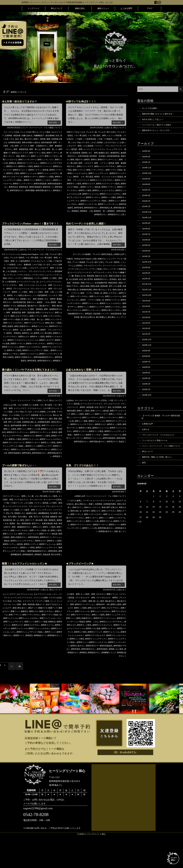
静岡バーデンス (55, 329)
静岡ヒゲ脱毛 (42, 556)
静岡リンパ (57, 156)
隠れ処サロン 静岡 (78, 634)
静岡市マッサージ (27, 180)
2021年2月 (147, 346)
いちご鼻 (32, 519)
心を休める (75, 527)
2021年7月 (147, 322)
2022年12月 (147, 270)
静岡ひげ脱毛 (73, 637)
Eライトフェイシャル (12, 265)
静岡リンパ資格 (107, 441)
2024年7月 (147, 194)
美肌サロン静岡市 (118, 159)
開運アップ (11, 640)
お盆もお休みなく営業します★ (86, 390)
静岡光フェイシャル (16, 343)
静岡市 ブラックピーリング (35, 347)
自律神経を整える (14, 142)
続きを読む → (54, 122)
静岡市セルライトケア (49, 170)
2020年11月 (147, 357)
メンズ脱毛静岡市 (37, 309)
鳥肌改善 (53, 580)
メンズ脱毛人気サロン (18, 309)
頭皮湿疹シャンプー (107, 323)
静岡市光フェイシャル (82, 461)
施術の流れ (80, 8)
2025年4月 (147, 153)
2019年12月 (147, 410)
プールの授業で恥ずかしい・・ (21, 488)
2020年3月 (147, 392)
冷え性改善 (99, 285)
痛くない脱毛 (47, 543)
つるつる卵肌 (24, 425)
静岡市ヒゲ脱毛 (99, 193)
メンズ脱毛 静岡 (17, 306)
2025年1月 (147, 165)
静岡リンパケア (9, 159)
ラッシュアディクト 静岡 (83, 152)
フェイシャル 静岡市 (47, 299)
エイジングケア (24, 428)
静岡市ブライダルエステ (88, 668)
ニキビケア (52, 278)
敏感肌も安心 (73, 156)
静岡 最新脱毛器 (42, 149)
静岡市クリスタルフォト (46, 353)
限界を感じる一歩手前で (94, 534)
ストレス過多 (47, 132)
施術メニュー (103, 8)
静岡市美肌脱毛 (42, 190)
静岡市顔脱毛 (113, 681)
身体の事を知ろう (35, 637)
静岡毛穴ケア (112, 464)
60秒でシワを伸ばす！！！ (83, 101)
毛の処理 (17, 539)
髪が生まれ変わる (89, 326)
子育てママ (41, 438)
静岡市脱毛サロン (22, 193)
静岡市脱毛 (8, 193)
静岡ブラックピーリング (17, 448)
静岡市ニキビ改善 (80, 661)
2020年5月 (147, 386)
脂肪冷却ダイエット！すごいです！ (158, 132)
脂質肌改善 (28, 319)
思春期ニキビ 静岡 (117, 152)
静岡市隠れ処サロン (50, 193)
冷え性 (90, 285)
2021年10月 (147, 305)
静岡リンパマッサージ (104, 544)
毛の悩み (26, 539)
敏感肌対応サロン (99, 156)
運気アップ (48, 637)
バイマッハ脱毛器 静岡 (93, 149)
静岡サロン (107, 302)
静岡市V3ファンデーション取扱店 (18, 455)
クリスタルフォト (49, 272)
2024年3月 (147, 200)
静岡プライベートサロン (96, 540)
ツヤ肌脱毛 (118, 139)
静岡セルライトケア (46, 152)
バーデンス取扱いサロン (33, 289)
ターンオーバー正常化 (101, 420)
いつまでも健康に (76, 523)
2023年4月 (147, 258)
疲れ (34, 139)
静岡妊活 (51, 163)
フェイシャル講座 (45, 627)
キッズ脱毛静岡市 (33, 272)
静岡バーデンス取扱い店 (107, 173)
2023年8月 (147, 235)
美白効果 (10, 546)
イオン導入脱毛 (84, 135)
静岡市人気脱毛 (22, 374)
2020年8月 (147, 369)
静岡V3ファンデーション (86, 163)
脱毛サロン (12, 550)
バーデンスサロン (49, 285)
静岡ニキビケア (19, 329)
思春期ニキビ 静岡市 (47, 312)
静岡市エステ (56, 166)
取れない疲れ (13, 438)
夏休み (32, 438)
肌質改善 (80, 295)
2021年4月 (147, 340)
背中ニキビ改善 (92, 295)
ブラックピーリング (50, 529)
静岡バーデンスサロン (85, 173)
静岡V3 (71, 163)
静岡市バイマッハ (97, 661)
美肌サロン (36, 316)
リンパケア (50, 309)
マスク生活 (14, 630)
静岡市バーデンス (47, 173)
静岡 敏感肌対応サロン (22, 149)
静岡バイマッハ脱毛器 (116, 430)
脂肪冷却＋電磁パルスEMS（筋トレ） (159, 477)
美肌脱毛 (24, 546)
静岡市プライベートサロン (114, 547)
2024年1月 (147, 211)
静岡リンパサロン (25, 159)
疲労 (10, 442)
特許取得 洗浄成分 (100, 289)
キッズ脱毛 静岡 (16, 272)
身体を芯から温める (22, 445)
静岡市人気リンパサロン (115, 319)
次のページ (19, 702)
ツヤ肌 (109, 139)
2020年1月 (147, 404)
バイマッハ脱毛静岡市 (20, 285)
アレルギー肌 (93, 132)
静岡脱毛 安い (79, 217)
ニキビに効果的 (108, 142)
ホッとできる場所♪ (150, 108)
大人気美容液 (101, 152)
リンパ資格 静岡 (30, 634)
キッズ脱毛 (57, 519)
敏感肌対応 (85, 156)
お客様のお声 (118, 260)
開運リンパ (35, 640)
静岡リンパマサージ (114, 437)
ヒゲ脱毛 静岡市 (31, 292)
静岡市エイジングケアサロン (36, 166)
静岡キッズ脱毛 (98, 430)
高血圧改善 (75, 326)
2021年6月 (147, 328)
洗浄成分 (81, 289)
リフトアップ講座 (51, 630)
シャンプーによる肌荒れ (82, 272)
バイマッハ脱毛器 (77, 424)
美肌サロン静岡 (102, 159)
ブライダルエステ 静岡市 (114, 627)
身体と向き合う (73, 530)
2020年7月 (147, 375)
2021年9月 (147, 311)
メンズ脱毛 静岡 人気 (37, 306)
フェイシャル (12, 299)
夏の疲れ (24, 438)
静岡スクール (80, 537)
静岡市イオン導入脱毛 (28, 350)
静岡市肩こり (56, 190)
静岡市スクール (78, 547)
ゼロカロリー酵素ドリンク (109, 623)
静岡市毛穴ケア (98, 678)
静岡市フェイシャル (20, 176)
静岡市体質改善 (44, 186)
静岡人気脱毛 (40, 340)
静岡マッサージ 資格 (41, 156)
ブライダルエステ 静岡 (90, 627)
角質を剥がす (42, 550)
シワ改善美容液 (99, 139)
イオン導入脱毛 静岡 (102, 135)
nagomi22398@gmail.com (40, 840)
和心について (57, 8)
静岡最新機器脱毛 (19, 580)
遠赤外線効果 (38, 445)
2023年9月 (147, 229)
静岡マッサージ (23, 156)
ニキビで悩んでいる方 (91, 142)
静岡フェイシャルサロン (39, 336)
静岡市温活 (29, 190)
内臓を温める (35, 135)
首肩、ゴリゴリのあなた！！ (84, 488)
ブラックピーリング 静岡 (32, 302)
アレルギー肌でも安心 (109, 132)
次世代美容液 (113, 156)
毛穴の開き (36, 539)
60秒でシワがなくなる (76, 132)
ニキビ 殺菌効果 (38, 275)
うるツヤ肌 (48, 265)
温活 (29, 139)
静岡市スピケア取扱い (79, 190)
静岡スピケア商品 (111, 170)
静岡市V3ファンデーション (37, 343)
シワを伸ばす (76, 139)
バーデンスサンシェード (92, 275)
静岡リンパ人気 (40, 163)
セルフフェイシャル (26, 623)
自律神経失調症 (30, 142)
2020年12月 (147, 351)
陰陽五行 (44, 640)
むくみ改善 (36, 425)
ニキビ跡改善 (104, 146)
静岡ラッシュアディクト (92, 176)
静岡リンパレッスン (23, 163)
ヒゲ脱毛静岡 (45, 292)
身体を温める (99, 299)
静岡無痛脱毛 (34, 580)
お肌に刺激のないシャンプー (108, 265)
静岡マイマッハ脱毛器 (39, 560)
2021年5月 (147, 334)
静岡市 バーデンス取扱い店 (82, 309)
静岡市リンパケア (95, 316)
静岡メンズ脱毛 (36, 448)
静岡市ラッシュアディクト (94, 204)
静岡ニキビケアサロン (37, 329)
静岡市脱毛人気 (83, 214)
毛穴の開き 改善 (49, 539)
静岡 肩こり (16, 152)
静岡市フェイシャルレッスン (42, 661)
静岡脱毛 (113, 214)
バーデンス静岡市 (14, 292)
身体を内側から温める (47, 142)
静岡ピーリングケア (18, 336)
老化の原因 (118, 292)
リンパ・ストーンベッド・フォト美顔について (40, 128)
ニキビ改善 (20, 282)
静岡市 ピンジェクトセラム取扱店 (108, 180)
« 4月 (140, 542)
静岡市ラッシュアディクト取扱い (44, 367)
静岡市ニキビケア (42, 357)
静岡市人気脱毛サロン (40, 374)
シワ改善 (87, 139)
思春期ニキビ (12, 312)
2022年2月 (147, 287)
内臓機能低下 (47, 135)
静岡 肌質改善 (42, 326)
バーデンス (36, 285)
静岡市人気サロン (82, 678)
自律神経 (107, 527)
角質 (33, 550)
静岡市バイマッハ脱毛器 (28, 173)
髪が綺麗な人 (104, 326)
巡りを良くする (19, 139)
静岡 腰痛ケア (30, 152)
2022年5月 (147, 281)
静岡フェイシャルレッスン (19, 651)
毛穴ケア (114, 427)
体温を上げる (101, 282)
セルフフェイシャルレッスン (49, 623)
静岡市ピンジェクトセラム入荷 (85, 197)
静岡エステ (17, 553)
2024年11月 (147, 170)
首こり (121, 557)
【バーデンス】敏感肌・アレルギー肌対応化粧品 (90, 260)
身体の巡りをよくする (82, 299)
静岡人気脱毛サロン (12, 563)
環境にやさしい (116, 289)
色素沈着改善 (24, 550)
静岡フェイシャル (83, 306)
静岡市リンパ (29, 183)
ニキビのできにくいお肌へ (35, 278)
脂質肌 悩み (49, 546)
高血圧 (121, 464)
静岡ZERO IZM (118, 634)
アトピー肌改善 (84, 268)
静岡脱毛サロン (114, 217)
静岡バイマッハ (88, 640)
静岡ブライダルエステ (85, 644)
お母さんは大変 (10, 425)
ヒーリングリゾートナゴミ (30, 295)
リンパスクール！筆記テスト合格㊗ (158, 126)
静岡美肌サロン (102, 554)
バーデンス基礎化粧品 (77, 278)
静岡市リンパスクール (42, 370)
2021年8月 (147, 316)
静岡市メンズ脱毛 (43, 180)
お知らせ (108, 128)
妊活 (9, 139)
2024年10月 (147, 176)
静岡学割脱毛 (27, 563)
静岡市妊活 (18, 190)
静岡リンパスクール (42, 159)
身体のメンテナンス (103, 530)
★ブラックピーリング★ (81, 593)
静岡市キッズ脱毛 (10, 170)
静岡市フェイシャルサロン (42, 176)
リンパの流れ (26, 435)
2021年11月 (147, 299)
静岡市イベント (36, 654)
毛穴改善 (13, 543)
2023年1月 (147, 264)
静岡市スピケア (95, 186)
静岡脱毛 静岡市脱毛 (97, 217)
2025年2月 (147, 159)
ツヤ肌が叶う (12, 275)
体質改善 (24, 135)
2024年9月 (147, 182)
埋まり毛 (30, 536)
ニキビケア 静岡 (89, 146)
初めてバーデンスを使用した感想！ (88, 230)
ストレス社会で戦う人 (31, 132)
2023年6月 (147, 246)
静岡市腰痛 (36, 193)
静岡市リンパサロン (44, 183)
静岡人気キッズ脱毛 (24, 340)
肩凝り (99, 527)
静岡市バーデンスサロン (80, 193)
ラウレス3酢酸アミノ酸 (83, 282)
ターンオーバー (83, 420)
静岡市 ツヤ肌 (14, 347)
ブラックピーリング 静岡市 (83, 427)
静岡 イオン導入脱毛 (108, 163)
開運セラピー (23, 640)
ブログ (150, 8)
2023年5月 (147, 252)
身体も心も (77, 534)
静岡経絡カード (39, 668)
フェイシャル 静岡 (28, 299)
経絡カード (52, 634)
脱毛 (58, 514)
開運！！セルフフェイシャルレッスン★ (27, 593)
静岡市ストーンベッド (29, 170)
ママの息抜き (13, 435)
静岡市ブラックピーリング (95, 200)
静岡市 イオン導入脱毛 (80, 180)
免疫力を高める (79, 285)
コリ (5, 132)
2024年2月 (147, 205)
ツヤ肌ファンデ (25, 526)
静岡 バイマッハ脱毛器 (86, 166)
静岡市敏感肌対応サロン (77, 323)
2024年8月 (147, 188)
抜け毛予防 (114, 285)
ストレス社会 (14, 132)
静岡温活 (93, 323)
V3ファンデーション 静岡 (15, 519)
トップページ (34, 8)
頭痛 (115, 557)
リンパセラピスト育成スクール (156, 457)
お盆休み (71, 420)
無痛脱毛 (22, 543)
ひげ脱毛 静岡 (73, 623)
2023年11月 (147, 223)
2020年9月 (147, 363)
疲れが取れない (88, 527)
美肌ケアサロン (105, 292)
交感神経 (15, 135)
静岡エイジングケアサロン (91, 170)
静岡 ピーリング (42, 146)
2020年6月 (147, 381)
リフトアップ (19, 536)
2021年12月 (147, 293)
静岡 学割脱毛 (50, 323)
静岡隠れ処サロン (118, 554)
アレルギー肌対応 (25, 268)
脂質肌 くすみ (48, 316)
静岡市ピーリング (85, 664)
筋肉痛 (56, 139)
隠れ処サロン (40, 319)
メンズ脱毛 (32, 532)
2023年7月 (147, 240)
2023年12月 (147, 217)
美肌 (15, 442)
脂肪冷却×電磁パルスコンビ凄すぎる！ (159, 114)
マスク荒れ (25, 630)
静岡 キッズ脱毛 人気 (22, 146)
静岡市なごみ (11, 350)
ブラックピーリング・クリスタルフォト (43, 260)
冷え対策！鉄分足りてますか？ (21, 101)
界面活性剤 (84, 292)
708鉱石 (71, 265)
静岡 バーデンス (113, 299)
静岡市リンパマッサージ (26, 186)
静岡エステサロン (93, 302)
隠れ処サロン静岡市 (17, 323)
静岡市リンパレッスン (93, 319)
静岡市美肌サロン (47, 664)
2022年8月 (147, 275)
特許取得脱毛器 (87, 159)
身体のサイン (87, 530)
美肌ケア (94, 292)
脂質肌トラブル (15, 319)
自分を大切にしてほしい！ (154, 120)
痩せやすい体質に (44, 139)
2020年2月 (147, 398)
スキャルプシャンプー (104, 272)
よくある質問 (126, 8)
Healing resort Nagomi (33, 265)
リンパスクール (14, 634)
